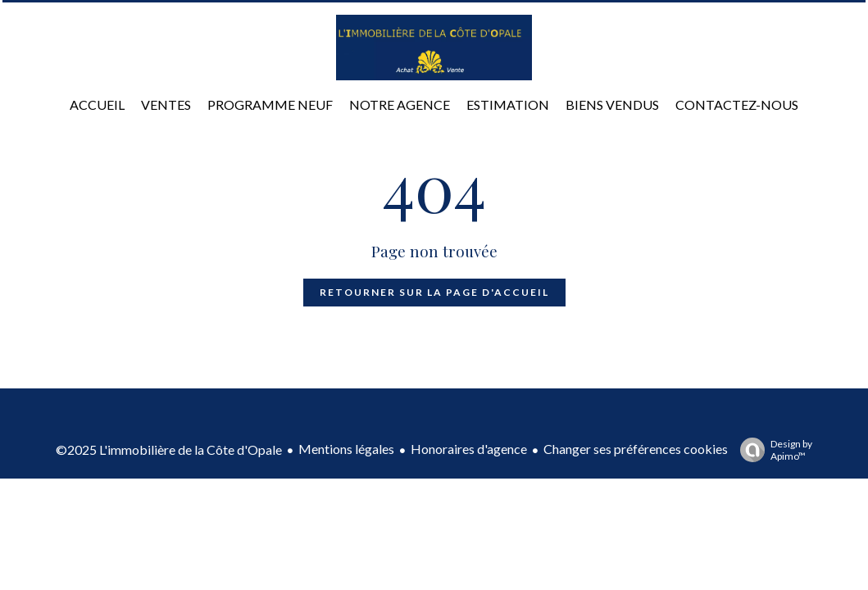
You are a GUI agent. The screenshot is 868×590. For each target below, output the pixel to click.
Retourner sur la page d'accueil (434, 292)
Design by (772, 450)
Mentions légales (346, 449)
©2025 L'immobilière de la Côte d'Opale (169, 449)
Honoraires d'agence (469, 449)
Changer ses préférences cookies (636, 449)
